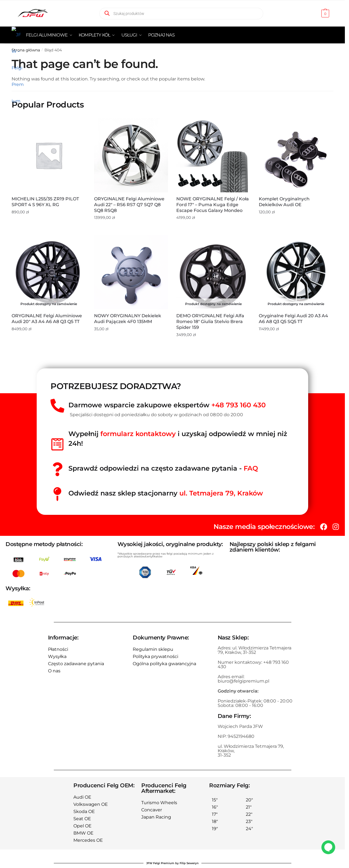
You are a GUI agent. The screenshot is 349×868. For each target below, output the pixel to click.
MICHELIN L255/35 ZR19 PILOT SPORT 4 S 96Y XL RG (45, 202)
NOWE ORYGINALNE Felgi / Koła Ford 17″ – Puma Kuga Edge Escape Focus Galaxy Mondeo (213, 205)
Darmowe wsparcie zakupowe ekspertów (167, 405)
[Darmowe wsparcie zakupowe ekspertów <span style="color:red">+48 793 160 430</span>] (57, 406)
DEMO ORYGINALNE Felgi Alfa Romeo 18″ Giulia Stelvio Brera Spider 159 (210, 322)
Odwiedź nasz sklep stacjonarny (166, 493)
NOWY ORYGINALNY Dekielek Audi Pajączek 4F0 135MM (128, 319)
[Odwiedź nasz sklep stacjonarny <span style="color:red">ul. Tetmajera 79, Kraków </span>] (57, 494)
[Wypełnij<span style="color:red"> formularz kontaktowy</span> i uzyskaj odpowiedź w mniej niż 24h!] (57, 444)
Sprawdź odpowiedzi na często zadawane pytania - (163, 468)
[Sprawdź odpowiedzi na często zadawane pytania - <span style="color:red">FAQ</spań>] (57, 469)
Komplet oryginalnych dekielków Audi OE (284, 202)
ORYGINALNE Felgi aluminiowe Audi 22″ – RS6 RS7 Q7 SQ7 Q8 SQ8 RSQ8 (129, 205)
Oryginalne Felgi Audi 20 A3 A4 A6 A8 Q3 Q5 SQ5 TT (293, 319)
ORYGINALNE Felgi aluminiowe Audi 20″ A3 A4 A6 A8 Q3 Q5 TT (47, 319)
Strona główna (26, 50)
